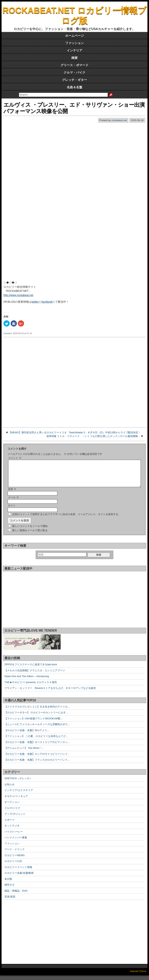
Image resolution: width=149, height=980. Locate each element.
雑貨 (74, 58)
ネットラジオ (12, 830)
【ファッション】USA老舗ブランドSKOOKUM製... (33, 723)
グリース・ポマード (74, 65)
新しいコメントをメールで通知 (30, 531)
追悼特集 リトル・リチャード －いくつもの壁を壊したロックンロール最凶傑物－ (93, 436)
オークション (12, 807)
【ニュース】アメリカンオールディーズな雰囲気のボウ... (37, 729)
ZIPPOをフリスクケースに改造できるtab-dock (31, 669)
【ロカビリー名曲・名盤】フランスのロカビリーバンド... (37, 764)
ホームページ (74, 36)
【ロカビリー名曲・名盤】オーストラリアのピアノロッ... (37, 747)
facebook (47, 302)
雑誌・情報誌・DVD (16, 895)
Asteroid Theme (138, 976)
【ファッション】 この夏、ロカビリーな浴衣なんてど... (36, 741)
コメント (15, 458)
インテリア (74, 50)
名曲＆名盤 (74, 87)
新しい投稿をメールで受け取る (30, 535)
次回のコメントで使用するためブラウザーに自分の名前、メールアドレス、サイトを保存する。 (66, 519)
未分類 (8, 884)
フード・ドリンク (15, 854)
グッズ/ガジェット (15, 818)
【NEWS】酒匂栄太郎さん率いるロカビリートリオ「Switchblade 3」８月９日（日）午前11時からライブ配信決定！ (75, 432)
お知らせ (10, 789)
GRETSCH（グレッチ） (18, 783)
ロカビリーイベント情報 (18, 872)
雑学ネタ (10, 889)
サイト (12, 510)
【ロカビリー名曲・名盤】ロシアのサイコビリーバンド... (37, 759)
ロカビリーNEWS (15, 860)
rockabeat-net (119, 120)
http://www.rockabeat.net (18, 295)
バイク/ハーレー (14, 836)
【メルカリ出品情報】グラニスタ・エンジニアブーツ (35, 675)
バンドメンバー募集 (16, 842)
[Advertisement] (74, 382)
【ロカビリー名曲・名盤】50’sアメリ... (27, 735)
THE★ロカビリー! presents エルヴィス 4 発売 (31, 687)
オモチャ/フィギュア (16, 801)
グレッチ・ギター (74, 80)
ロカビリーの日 (13, 866)
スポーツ (10, 824)
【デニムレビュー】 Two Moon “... (24, 753)
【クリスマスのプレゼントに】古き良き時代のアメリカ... (37, 711)
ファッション (74, 43)
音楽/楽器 (10, 901)
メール (13, 502)
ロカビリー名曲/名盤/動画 (19, 878)
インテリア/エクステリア (19, 795)
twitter (35, 302)
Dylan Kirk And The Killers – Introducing (27, 681)
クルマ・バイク (74, 73)
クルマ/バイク (12, 813)
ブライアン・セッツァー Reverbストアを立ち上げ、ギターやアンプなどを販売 (50, 693)
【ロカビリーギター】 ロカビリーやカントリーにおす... (36, 717)
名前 (12, 494)
